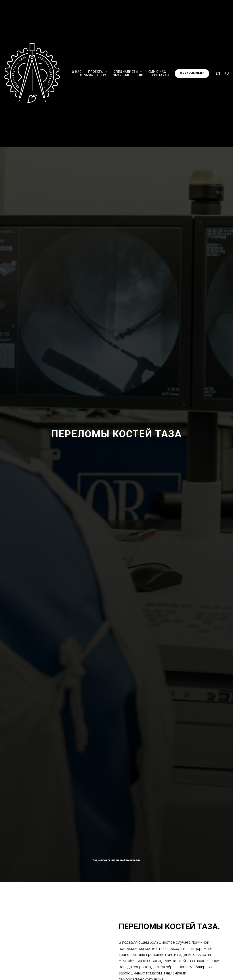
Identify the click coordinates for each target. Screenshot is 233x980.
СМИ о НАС (157, 72)
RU (226, 74)
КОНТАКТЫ (160, 75)
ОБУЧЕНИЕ (121, 75)
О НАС (77, 72)
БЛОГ (141, 75)
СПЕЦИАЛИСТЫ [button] (126, 72)
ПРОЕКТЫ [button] (96, 72)
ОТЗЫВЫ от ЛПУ (93, 75)
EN (218, 74)
